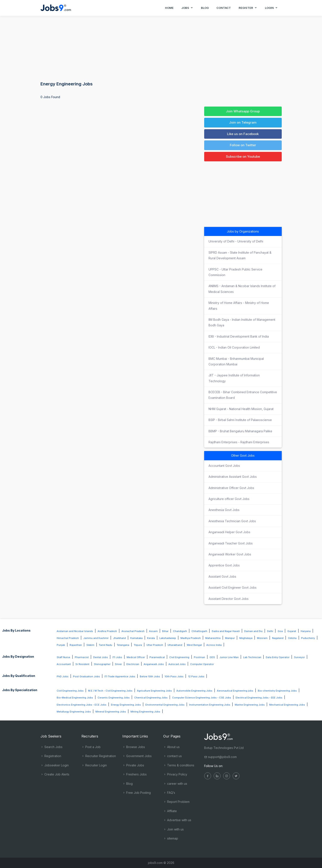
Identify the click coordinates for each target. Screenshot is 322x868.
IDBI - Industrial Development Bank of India (239, 336)
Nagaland (278, 638)
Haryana (306, 631)
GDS (212, 657)
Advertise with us (177, 820)
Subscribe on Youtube (243, 156)
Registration (51, 756)
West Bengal (194, 645)
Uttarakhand (175, 645)
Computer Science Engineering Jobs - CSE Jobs (202, 698)
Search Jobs (51, 747)
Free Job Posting (137, 793)
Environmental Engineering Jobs (165, 705)
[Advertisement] (161, 47)
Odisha (292, 638)
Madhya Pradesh (191, 638)
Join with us (173, 829)
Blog (205, 8)
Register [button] (248, 8)
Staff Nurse (63, 657)
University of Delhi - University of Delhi (236, 241)
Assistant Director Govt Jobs (229, 599)
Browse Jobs (134, 747)
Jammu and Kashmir (96, 638)
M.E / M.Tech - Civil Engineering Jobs (110, 691)
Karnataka (136, 638)
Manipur (230, 638)
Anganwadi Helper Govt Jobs (229, 532)
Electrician (133, 664)
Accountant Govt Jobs (224, 466)
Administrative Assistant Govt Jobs (233, 477)
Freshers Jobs (135, 774)
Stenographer (102, 664)
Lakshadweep (168, 638)
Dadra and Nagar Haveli (226, 631)
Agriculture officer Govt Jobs (229, 499)
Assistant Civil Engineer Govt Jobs (233, 587)
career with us (175, 784)
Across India (214, 645)
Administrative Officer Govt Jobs (231, 488)
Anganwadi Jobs (154, 664)
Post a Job (91, 747)
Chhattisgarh (199, 631)
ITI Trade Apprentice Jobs (120, 676)
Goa (280, 631)
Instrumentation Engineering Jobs (210, 705)
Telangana (123, 645)
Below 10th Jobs (150, 676)
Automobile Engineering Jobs (194, 691)
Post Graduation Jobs (86, 676)
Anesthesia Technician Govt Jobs (232, 521)
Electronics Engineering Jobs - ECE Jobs (82, 705)
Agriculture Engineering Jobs (154, 691)
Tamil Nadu (106, 645)
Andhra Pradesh (107, 631)
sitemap (171, 838)
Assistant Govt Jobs (222, 576)
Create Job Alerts (55, 774)
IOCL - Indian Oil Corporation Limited (234, 347)
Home (169, 8)
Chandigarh (180, 631)
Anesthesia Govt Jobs (224, 510)
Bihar (165, 631)
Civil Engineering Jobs (70, 691)
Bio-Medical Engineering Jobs (75, 698)
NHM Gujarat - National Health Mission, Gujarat (241, 409)
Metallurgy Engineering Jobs (74, 712)
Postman (199, 657)
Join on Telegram (243, 122)
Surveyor (299, 657)
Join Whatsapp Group (243, 111)
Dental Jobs (101, 657)
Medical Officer (136, 657)
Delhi (270, 631)
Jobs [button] (187, 8)
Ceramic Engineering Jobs (114, 698)
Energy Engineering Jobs (126, 705)
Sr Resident (82, 664)
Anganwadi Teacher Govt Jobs (231, 543)
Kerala (151, 638)
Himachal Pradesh (68, 638)
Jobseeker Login (55, 765)
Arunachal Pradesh (133, 631)
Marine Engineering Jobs (250, 705)
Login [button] (271, 8)
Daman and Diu (253, 631)
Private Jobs (133, 765)
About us (171, 747)
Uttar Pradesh (155, 645)
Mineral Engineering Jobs (111, 712)
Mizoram (262, 638)
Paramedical (157, 657)
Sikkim (90, 645)
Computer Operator (202, 664)
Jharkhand (119, 638)
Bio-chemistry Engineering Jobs (277, 691)
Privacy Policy (175, 774)
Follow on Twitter (243, 145)
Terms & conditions (179, 765)
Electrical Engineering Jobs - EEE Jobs (259, 698)
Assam (153, 631)
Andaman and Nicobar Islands (75, 631)
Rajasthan (76, 645)
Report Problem (176, 802)
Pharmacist (82, 657)
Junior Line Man (229, 657)
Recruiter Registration (99, 756)
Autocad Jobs (177, 664)
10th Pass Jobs (174, 676)
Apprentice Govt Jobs (224, 565)
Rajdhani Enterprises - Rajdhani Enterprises (239, 442)
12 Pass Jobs (196, 676)
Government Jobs (137, 756)
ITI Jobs (117, 657)
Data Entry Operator (278, 657)
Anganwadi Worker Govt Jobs (230, 554)
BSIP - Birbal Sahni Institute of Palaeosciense (240, 420)
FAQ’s (169, 793)
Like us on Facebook (243, 134)
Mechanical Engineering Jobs (287, 705)
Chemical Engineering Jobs (151, 698)
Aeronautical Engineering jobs (235, 691)
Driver (118, 664)
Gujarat (292, 631)
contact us (173, 756)
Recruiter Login (94, 765)
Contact (224, 8)
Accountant (64, 664)
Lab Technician (252, 657)
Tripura (138, 645)
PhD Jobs (63, 676)
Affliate (170, 811)
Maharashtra (213, 638)
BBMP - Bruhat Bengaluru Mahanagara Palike (240, 431)
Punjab (61, 645)
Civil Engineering (179, 657)
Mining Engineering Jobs (145, 712)
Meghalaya (246, 638)
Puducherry (308, 638)
